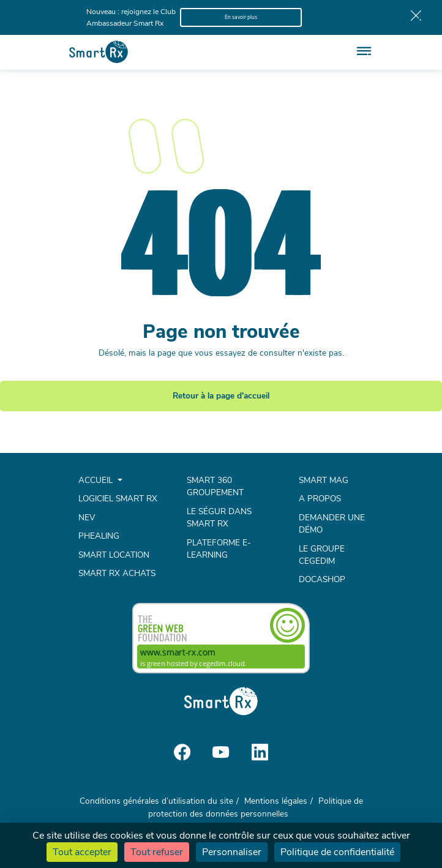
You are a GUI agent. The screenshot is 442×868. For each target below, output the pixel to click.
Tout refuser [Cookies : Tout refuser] (157, 852)
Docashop (322, 579)
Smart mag (324, 480)
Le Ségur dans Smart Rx (219, 518)
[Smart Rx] (99, 52)
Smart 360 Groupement (215, 486)
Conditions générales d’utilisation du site (156, 801)
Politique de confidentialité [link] (337, 852)
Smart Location (114, 555)
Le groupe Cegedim (322, 555)
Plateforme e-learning (219, 549)
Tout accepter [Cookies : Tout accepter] (82, 852)
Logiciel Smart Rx (118, 499)
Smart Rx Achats (117, 573)
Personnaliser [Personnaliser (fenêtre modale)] (232, 852)
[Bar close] (416, 18)
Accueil (97, 480)
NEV (87, 518)
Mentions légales (276, 801)
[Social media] (182, 751)
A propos (320, 499)
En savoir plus (241, 17)
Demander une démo (332, 524)
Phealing (99, 536)
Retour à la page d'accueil (221, 396)
